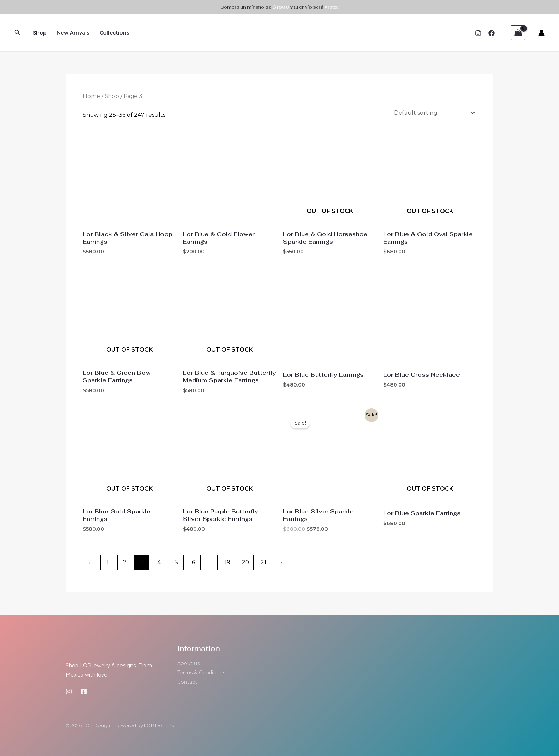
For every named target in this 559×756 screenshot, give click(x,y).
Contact (187, 681)
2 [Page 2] (125, 562)
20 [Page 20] (245, 562)
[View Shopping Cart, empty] (518, 33)
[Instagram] (478, 33)
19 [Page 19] (227, 562)
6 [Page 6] (193, 562)
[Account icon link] (542, 33)
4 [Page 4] (159, 562)
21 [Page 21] (263, 562)
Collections (114, 33)
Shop (40, 33)
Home (91, 96)
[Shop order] (433, 112)
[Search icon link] (17, 33)
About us (188, 663)
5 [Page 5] (176, 562)
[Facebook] (492, 33)
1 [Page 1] (108, 562)
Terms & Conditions (201, 672)
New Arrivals (73, 33)
